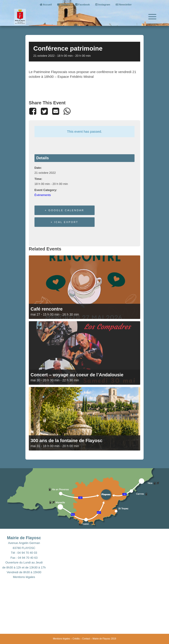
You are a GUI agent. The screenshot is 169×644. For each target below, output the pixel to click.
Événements (43, 195)
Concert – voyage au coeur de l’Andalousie (77, 375)
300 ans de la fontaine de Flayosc (67, 441)
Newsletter (124, 5)
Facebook (83, 5)
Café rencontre (47, 309)
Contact (63, 5)
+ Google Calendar (65, 210)
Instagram (103, 5)
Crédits (76, 639)
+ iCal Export (64, 222)
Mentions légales (24, 577)
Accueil (46, 5)
